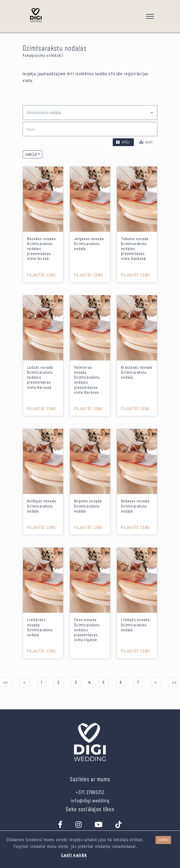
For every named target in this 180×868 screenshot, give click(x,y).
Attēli (122, 142)
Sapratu (163, 840)
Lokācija (31, 154)
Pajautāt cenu (42, 275)
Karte (146, 142)
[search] (90, 129)
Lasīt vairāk (74, 855)
